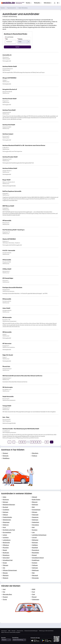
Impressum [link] (4, 631)
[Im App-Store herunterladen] (36, 641)
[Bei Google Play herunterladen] (47, 641)
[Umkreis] (24, 42)
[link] (22, 376)
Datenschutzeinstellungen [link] (31, 631)
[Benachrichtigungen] (55, 3)
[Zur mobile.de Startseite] (13, 3)
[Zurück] (9, 442)
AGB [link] (9, 631)
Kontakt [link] (14, 631)
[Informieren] (48, 3)
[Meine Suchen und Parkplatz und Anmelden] (58, 3)
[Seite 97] (32, 442)
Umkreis (20, 39)
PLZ (6, 39)
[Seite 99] (39, 442)
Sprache (3, 638)
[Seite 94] (20, 442)
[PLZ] (11, 42)
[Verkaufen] (38, 3)
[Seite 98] (36, 442)
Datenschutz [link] (20, 631)
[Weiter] (52, 442)
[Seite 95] (24, 442)
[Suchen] (29, 3)
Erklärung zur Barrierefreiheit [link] (46, 631)
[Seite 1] (14, 442)
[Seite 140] (47, 442)
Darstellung (15, 638)
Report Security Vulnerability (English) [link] (11, 632)
